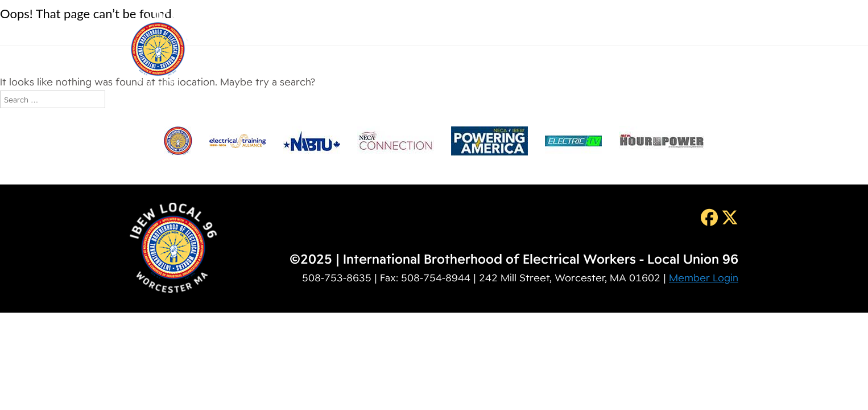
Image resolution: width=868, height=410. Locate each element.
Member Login (704, 278)
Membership (451, 32)
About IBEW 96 (363, 32)
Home (290, 32)
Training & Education (552, 32)
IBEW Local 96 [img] (158, 49)
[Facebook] (708, 217)
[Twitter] (728, 217)
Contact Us (720, 32)
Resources (647, 32)
